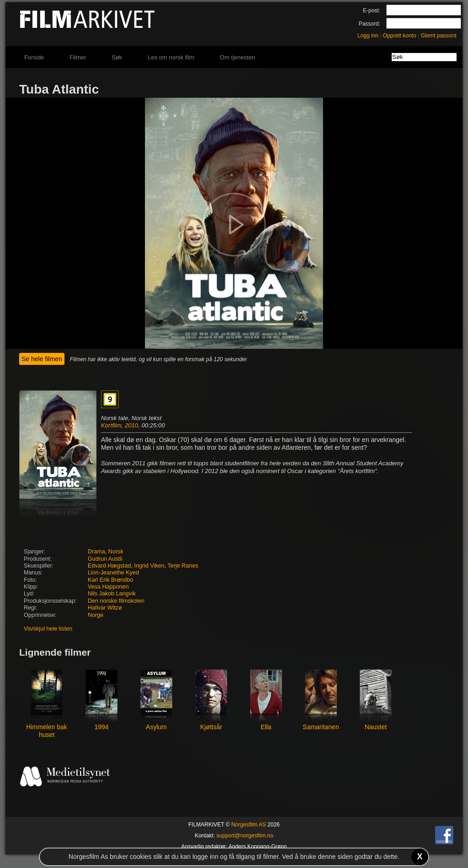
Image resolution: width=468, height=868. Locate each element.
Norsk (116, 552)
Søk (117, 57)
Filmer (78, 57)
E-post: (372, 11)
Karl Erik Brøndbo (110, 580)
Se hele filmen (42, 359)
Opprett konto (400, 36)
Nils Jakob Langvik (112, 594)
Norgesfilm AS (249, 825)
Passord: (370, 24)
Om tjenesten (237, 57)
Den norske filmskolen (116, 601)
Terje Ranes (183, 566)
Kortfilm (111, 425)
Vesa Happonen (108, 587)
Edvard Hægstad (109, 566)
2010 (131, 425)
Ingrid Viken (149, 566)
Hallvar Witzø (105, 608)
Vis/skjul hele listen (48, 629)
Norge (96, 615)
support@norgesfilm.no (245, 836)
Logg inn (368, 36)
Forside (34, 57)
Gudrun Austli (105, 559)
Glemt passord (438, 36)
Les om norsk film (171, 57)
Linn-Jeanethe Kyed (113, 573)
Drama (96, 552)
